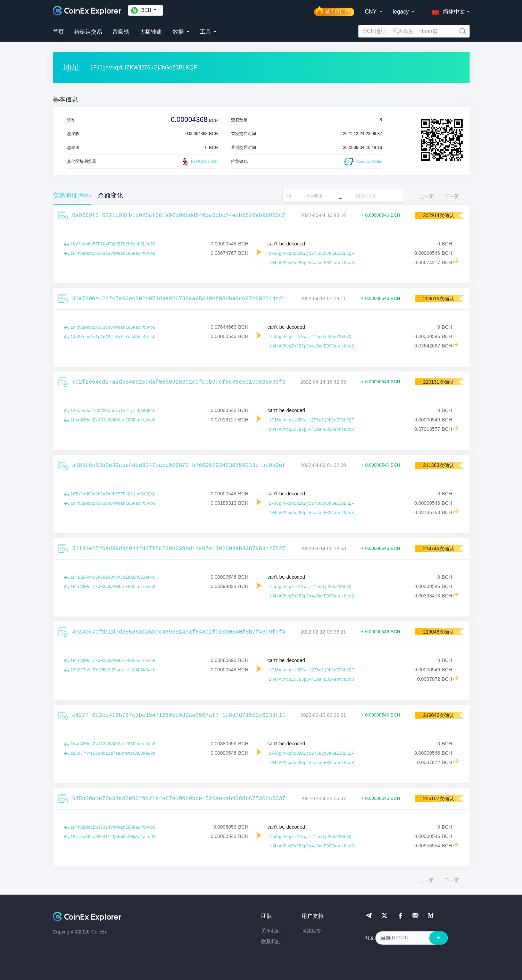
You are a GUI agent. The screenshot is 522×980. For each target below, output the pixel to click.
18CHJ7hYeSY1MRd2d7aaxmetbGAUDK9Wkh (113, 670)
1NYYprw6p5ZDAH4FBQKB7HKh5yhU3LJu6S (113, 244)
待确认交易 (88, 32)
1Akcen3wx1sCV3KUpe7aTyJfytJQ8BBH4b (113, 411)
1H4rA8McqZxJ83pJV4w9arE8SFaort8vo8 (113, 254)
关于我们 (271, 931)
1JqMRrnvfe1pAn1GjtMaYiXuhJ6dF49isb (113, 337)
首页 (58, 32)
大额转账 (151, 32)
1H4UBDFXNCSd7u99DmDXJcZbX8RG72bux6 (113, 578)
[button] (447, 10)
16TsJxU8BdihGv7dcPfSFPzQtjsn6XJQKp (113, 494)
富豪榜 (121, 32)
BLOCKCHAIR (199, 162)
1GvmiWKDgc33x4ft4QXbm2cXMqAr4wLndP (113, 837)
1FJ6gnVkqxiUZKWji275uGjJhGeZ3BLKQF (311, 254)
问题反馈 (311, 931)
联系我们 (271, 941)
